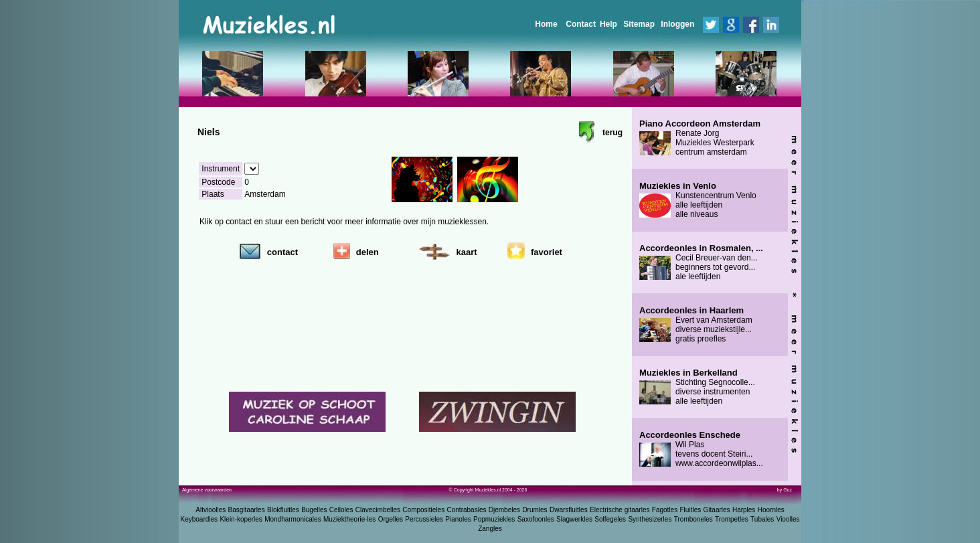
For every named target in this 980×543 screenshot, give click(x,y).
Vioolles (788, 519)
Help (608, 24)
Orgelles (391, 519)
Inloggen (677, 24)
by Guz (785, 490)
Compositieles (423, 510)
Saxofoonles (536, 519)
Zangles (490, 529)
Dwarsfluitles (569, 510)
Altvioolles (211, 510)
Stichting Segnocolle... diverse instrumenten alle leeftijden (697, 387)
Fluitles (691, 510)
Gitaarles (717, 510)
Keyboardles (199, 519)
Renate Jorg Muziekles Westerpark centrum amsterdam (700, 138)
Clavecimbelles (378, 510)
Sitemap (639, 24)
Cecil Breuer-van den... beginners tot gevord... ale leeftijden (701, 262)
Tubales (762, 519)
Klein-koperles (241, 519)
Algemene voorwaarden (207, 490)
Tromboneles (693, 519)
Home (546, 24)
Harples (744, 510)
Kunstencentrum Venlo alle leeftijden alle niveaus (698, 200)
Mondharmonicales (293, 519)
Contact (581, 24)
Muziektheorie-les (349, 519)
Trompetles (732, 519)
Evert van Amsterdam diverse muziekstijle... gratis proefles (696, 325)
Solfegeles (610, 519)
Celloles (341, 510)
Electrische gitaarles (620, 510)
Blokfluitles (283, 510)
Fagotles (665, 510)
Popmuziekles (494, 519)
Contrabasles (467, 510)
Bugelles (314, 510)
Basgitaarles (247, 510)
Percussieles (424, 519)
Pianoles (458, 519)
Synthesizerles (650, 519)
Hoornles (771, 510)
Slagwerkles (574, 519)
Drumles (535, 510)
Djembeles (504, 510)
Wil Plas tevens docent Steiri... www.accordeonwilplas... (701, 449)
